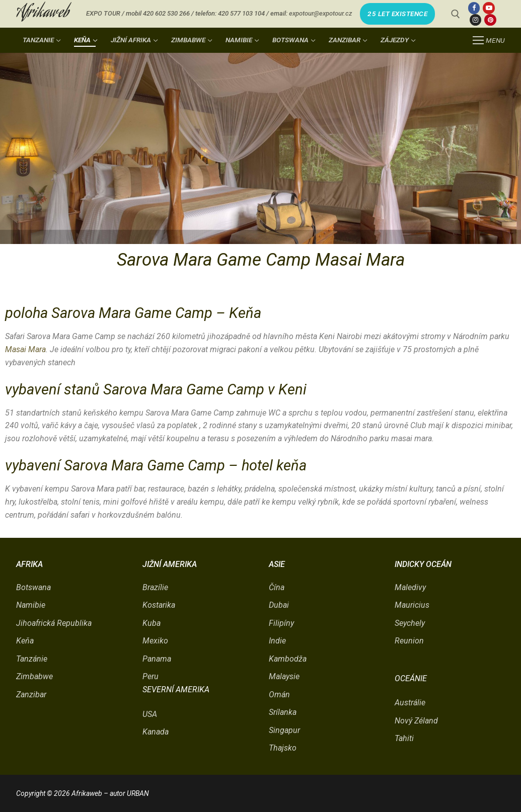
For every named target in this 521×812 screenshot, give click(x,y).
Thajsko (283, 748)
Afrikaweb (43, 14)
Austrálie (410, 703)
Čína (277, 587)
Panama (157, 659)
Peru (151, 676)
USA (150, 714)
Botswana (33, 587)
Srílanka (283, 712)
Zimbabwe (34, 676)
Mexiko (155, 641)
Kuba (152, 623)
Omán (279, 695)
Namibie (31, 605)
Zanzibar (31, 695)
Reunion (409, 641)
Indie (277, 641)
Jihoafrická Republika (54, 623)
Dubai (279, 605)
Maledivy (410, 587)
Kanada (156, 732)
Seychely (410, 623)
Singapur (284, 730)
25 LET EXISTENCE (397, 14)
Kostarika (159, 605)
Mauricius (412, 605)
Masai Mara (25, 349)
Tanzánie (32, 659)
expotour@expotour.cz (320, 13)
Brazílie (155, 587)
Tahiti (404, 738)
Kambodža (288, 659)
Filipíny (281, 623)
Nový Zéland (416, 721)
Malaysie (284, 676)
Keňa (25, 641)
